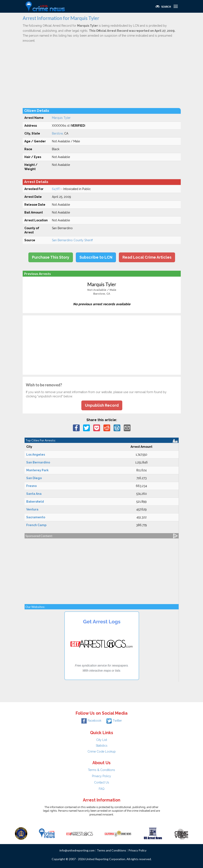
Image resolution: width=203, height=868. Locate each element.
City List (102, 740)
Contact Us (102, 782)
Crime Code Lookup (102, 752)
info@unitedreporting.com (77, 850)
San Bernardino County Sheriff (72, 240)
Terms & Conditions (101, 770)
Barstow (57, 133)
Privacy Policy (101, 776)
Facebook (91, 721)
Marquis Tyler (61, 118)
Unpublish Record (102, 405)
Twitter (114, 721)
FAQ (102, 789)
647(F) (56, 189)
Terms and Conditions (111, 850)
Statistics (102, 746)
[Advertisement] (102, 75)
